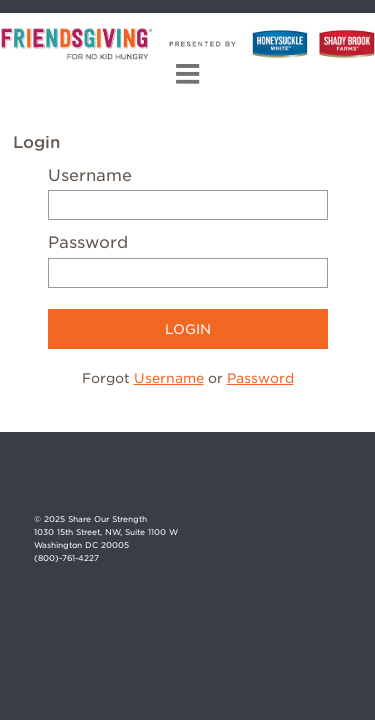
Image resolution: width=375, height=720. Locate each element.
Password (88, 242)
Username (90, 175)
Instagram (290, 483)
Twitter (325, 483)
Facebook (255, 483)
